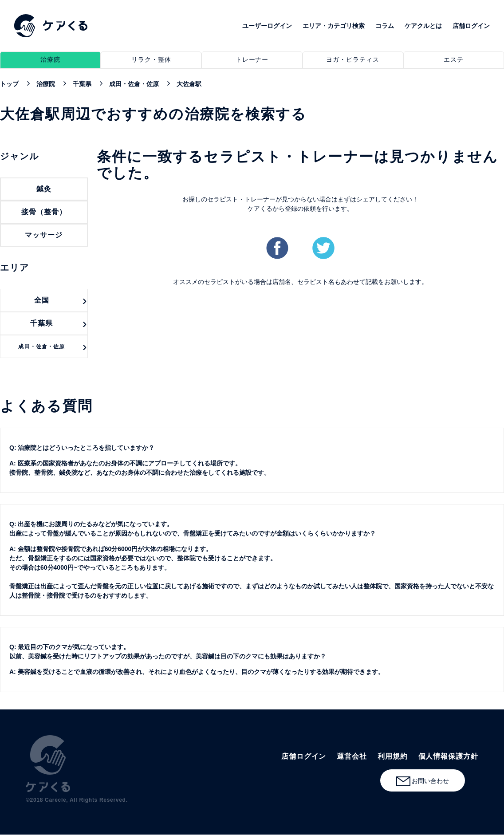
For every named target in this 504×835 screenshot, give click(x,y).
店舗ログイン (471, 26)
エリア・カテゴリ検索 (334, 26)
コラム (385, 26)
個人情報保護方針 (448, 756)
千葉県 (41, 323)
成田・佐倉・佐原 (41, 347)
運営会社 (352, 756)
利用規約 (393, 756)
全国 (42, 300)
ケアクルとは (423, 26)
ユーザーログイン (267, 26)
